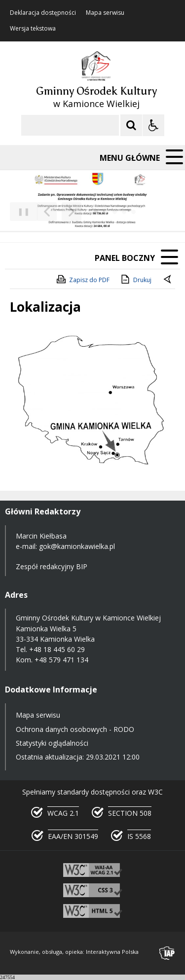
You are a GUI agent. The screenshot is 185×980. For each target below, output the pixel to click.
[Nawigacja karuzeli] (59, 212)
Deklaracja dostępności (43, 13)
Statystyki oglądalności (52, 743)
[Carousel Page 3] (115, 212)
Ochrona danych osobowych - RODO (75, 729)
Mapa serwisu (105, 13)
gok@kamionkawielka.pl (77, 546)
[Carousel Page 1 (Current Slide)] (96, 212)
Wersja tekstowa (33, 29)
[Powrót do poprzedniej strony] (168, 280)
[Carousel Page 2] (105, 212)
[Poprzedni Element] (47, 212)
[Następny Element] (72, 212)
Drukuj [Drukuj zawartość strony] (135, 279)
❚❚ (20, 211)
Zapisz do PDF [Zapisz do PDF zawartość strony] (82, 279)
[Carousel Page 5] (133, 212)
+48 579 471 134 (61, 660)
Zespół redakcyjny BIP (52, 566)
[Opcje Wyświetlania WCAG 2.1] (153, 125)
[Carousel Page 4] (124, 212)
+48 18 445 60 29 (57, 649)
